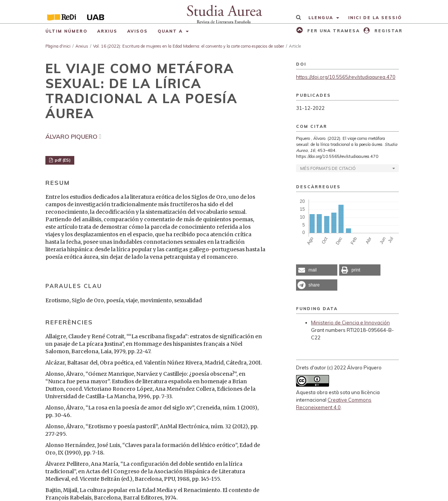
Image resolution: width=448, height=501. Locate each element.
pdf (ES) (62, 160)
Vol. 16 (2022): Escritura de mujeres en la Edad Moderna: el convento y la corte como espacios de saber (189, 46)
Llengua (322, 18)
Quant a (171, 31)
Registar (388, 31)
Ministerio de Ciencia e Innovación (350, 322)
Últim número (66, 31)
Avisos (138, 31)
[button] (317, 270)
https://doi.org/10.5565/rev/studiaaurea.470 (346, 77)
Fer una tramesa (333, 31)
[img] (224, 12)
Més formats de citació (328, 168)
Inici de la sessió (375, 18)
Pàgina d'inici (58, 46)
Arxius (107, 31)
